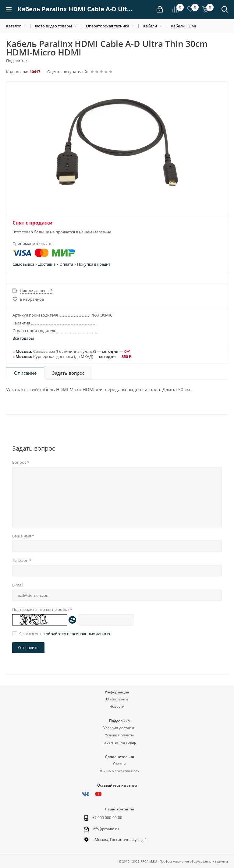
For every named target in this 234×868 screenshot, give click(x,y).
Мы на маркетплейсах (119, 771)
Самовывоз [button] (23, 264)
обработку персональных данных (78, 634)
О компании (117, 699)
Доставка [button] (47, 264)
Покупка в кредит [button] (94, 264)
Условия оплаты (119, 735)
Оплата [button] (66, 264)
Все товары (23, 338)
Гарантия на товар (119, 742)
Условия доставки (119, 728)
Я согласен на (65, 634)
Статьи (119, 764)
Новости (117, 706)
